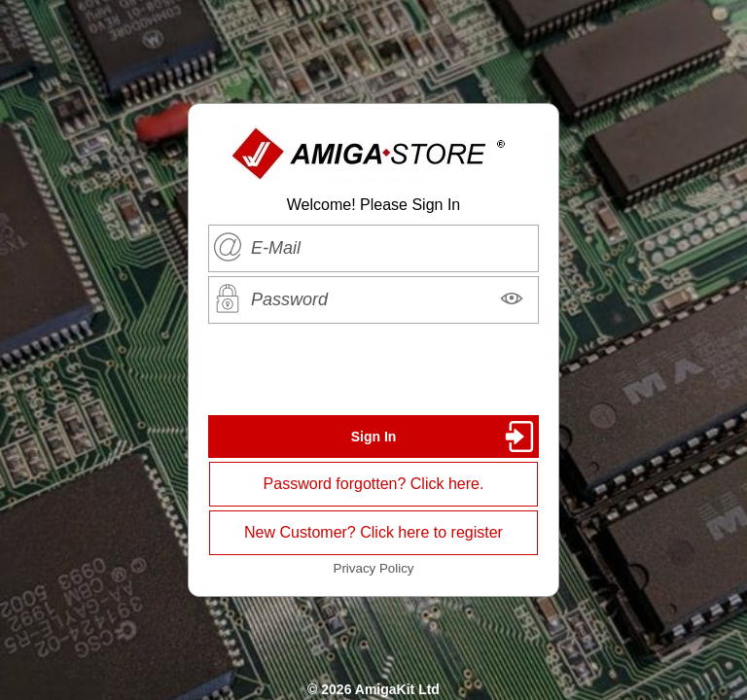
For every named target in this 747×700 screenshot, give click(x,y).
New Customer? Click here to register (373, 532)
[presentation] (373, 369)
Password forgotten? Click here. (374, 484)
